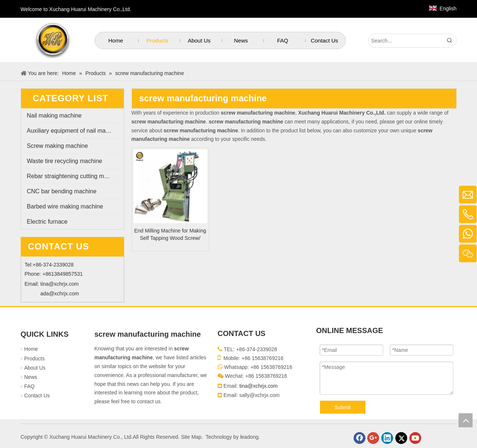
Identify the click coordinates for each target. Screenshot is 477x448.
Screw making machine (57, 146)
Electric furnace (47, 222)
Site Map (191, 437)
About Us (35, 368)
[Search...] (406, 41)
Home (31, 349)
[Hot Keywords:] (450, 41)
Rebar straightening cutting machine (74, 176)
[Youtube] (415, 438)
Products (35, 359)
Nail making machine (54, 116)
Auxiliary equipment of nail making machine (75, 131)
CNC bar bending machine (62, 191)
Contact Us (37, 396)
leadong (249, 437)
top (466, 420)
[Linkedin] (387, 438)
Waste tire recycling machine (65, 161)
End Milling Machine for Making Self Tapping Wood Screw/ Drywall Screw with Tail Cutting (170, 235)
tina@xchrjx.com (59, 284)
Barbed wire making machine (65, 206)
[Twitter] (401, 438)
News (31, 377)
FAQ (30, 386)
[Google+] (373, 438)
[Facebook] (360, 438)
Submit (343, 407)
